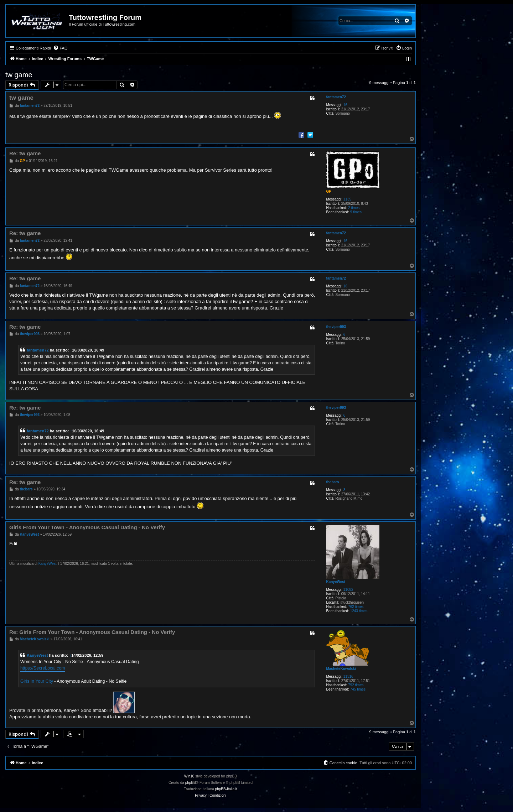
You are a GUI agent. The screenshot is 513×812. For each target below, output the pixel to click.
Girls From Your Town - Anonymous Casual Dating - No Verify (87, 527)
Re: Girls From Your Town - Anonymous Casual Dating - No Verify (92, 632)
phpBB (191, 783)
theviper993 (336, 327)
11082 (348, 590)
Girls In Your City (37, 681)
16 (345, 105)
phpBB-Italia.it (226, 789)
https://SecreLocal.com (43, 668)
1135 (347, 199)
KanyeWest (336, 582)
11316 (348, 676)
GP (328, 191)
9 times (356, 212)
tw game (19, 75)
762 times (356, 607)
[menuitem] (60, 48)
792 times (356, 685)
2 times (354, 208)
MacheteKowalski (341, 669)
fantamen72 (336, 97)
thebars (332, 482)
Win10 (189, 776)
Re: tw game (25, 153)
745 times (358, 689)
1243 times (359, 611)
